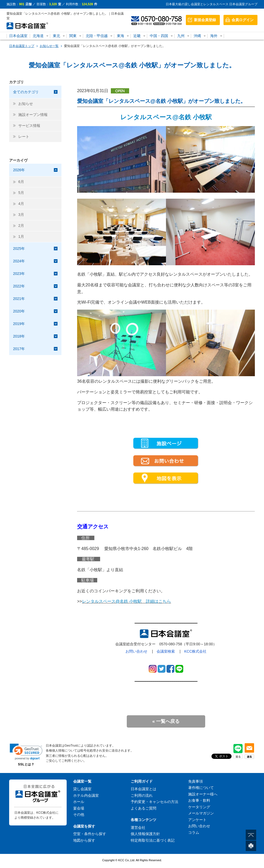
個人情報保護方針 (145, 834)
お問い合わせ (136, 651)
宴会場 (79, 808)
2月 (21, 226)
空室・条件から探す (90, 834)
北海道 (38, 36)
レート (24, 137)
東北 (56, 36)
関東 (73, 36)
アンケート (197, 820)
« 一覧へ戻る (166, 721)
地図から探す (84, 840)
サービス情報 (29, 126)
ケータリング (199, 807)
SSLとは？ (26, 764)
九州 (181, 36)
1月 (21, 237)
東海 (120, 36)
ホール (79, 802)
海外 (214, 36)
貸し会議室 (82, 789)
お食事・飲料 (199, 800)
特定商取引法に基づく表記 (153, 840)
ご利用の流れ (142, 795)
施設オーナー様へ (203, 794)
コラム (194, 832)
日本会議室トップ (22, 46)
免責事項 (196, 781)
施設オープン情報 (33, 115)
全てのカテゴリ (26, 92)
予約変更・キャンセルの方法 (154, 802)
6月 (21, 182)
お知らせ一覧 (49, 46)
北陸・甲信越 (97, 36)
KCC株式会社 (196, 651)
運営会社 (138, 828)
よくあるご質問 (144, 808)
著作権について (201, 788)
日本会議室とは (144, 789)
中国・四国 (159, 36)
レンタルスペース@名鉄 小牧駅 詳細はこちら (127, 601)
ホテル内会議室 (86, 795)
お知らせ (26, 104)
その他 (79, 814)
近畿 (137, 36)
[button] (26, 752)
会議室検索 (166, 651)
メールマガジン (201, 813)
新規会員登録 (205, 20)
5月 (21, 193)
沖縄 (197, 36)
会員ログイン (243, 20)
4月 (21, 204)
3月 (21, 215)
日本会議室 (18, 36)
